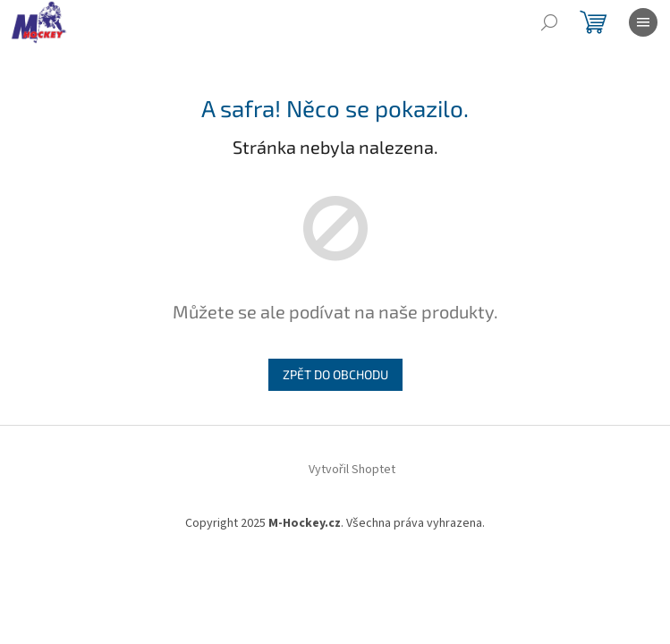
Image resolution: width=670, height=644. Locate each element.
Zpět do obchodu (335, 374)
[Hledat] (549, 22)
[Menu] (643, 22)
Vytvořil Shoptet (352, 470)
